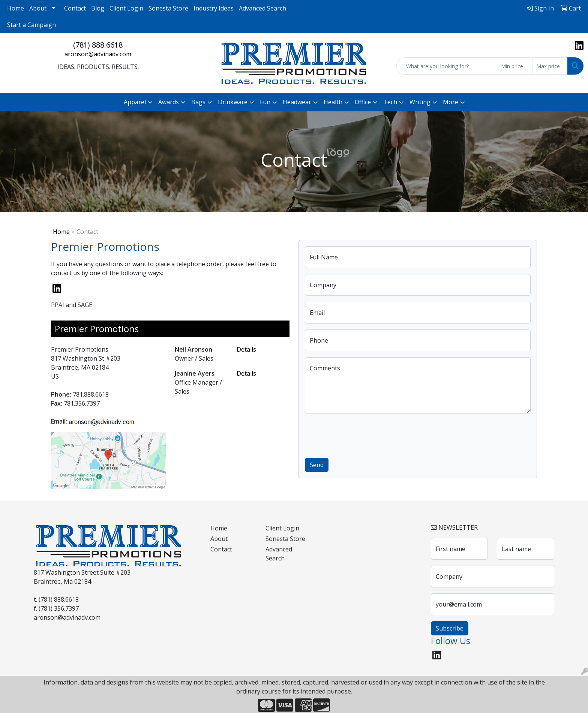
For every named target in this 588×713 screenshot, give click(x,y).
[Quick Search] (447, 66)
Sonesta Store (168, 8)
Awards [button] (169, 102)
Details (246, 349)
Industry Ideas (214, 8)
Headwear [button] (297, 102)
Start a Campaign (31, 25)
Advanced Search (262, 8)
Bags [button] (198, 102)
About (38, 8)
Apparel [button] (135, 102)
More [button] (451, 102)
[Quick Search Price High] (550, 66)
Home (16, 8)
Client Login (126, 8)
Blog (98, 8)
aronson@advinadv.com (98, 54)
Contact (75, 8)
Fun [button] (265, 102)
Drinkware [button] (233, 102)
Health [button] (333, 102)
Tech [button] (390, 102)
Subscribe (450, 628)
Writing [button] (420, 102)
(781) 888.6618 (98, 45)
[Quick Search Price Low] (515, 66)
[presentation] (362, 434)
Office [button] (363, 102)
